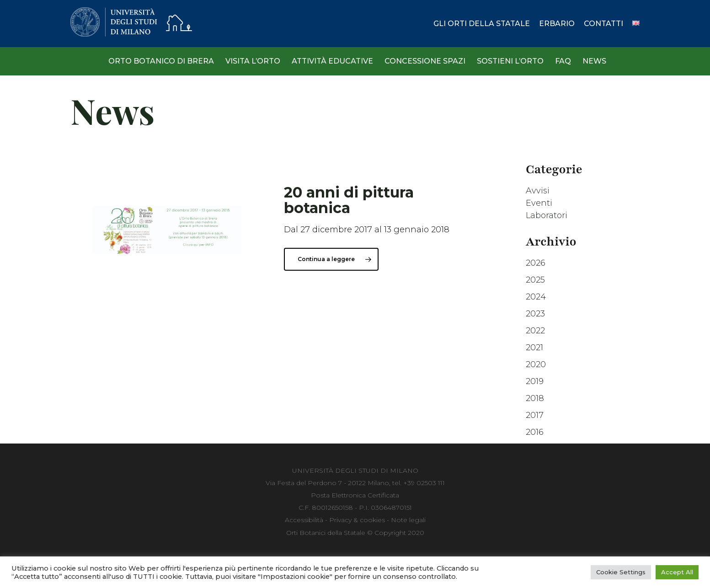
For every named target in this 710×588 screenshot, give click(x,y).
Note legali (408, 520)
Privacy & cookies (357, 520)
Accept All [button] (677, 572)
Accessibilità (304, 520)
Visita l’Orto (253, 61)
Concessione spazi (425, 61)
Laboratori (547, 215)
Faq (563, 61)
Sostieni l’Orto (510, 61)
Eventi (539, 203)
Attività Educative (332, 61)
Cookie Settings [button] (621, 572)
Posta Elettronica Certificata (355, 495)
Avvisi (538, 191)
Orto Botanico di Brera (161, 61)
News (594, 61)
